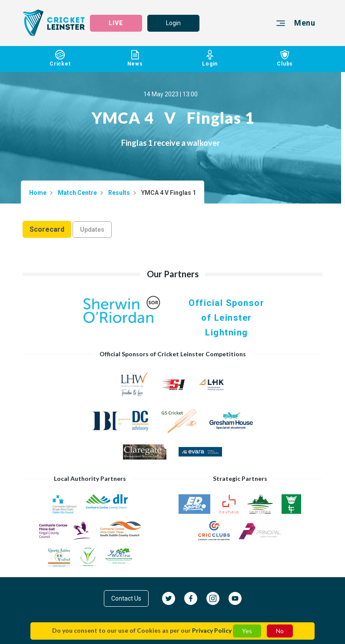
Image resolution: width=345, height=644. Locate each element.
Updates (92, 230)
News (135, 58)
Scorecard (47, 229)
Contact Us (126, 598)
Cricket (60, 58)
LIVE (116, 23)
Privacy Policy (212, 630)
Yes (247, 631)
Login (173, 23)
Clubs (285, 58)
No (280, 631)
